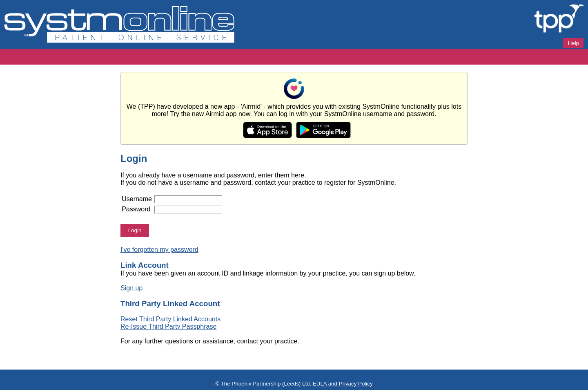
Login (135, 230)
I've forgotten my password (159, 250)
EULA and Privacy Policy (343, 384)
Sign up (131, 288)
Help (574, 43)
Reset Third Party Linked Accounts (170, 319)
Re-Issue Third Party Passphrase (168, 326)
